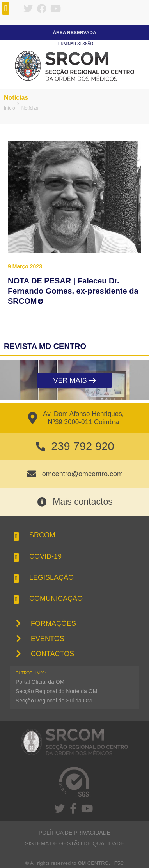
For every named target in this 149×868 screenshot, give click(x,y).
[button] (6, 8)
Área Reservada (74, 33)
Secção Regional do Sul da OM (54, 701)
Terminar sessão (74, 44)
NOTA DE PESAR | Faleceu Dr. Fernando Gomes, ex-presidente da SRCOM (73, 291)
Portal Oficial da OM (40, 682)
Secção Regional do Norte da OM (56, 691)
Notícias (16, 98)
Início (10, 108)
